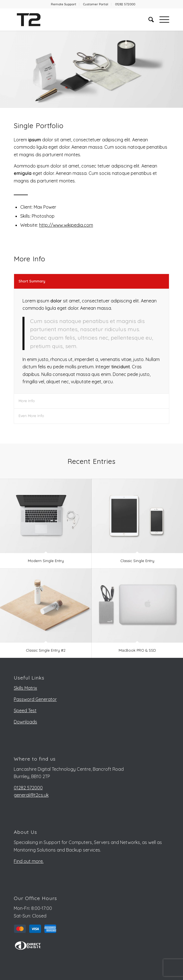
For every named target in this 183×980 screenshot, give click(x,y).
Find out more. (29, 861)
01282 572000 (125, 4)
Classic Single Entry (137, 561)
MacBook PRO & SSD (137, 650)
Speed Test (25, 710)
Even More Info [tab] (31, 416)
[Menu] (161, 19)
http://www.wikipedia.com (66, 225)
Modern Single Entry (46, 561)
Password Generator (35, 699)
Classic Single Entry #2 (46, 650)
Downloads (25, 722)
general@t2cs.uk (31, 795)
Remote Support (64, 4)
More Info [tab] (27, 401)
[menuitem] (64, 4)
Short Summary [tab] (32, 281)
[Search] (148, 19)
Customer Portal (96, 4)
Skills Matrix (25, 688)
